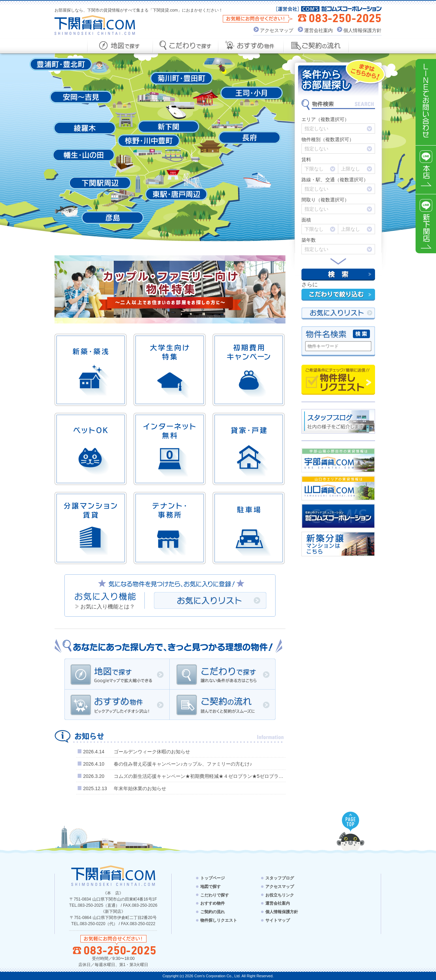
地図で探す (117, 674)
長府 (250, 138)
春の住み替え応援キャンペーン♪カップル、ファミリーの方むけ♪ (183, 764)
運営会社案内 (318, 30)
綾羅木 (85, 128)
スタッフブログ (280, 878)
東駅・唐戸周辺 (176, 194)
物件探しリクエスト (338, 380)
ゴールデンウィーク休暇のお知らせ (152, 752)
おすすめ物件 (117, 705)
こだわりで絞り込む (338, 295)
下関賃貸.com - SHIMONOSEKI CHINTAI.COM (113, 876)
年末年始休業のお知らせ (140, 788)
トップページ (213, 878)
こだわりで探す (223, 674)
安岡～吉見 (81, 97)
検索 (338, 275)
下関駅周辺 (100, 183)
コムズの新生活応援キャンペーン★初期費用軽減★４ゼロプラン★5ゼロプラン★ (201, 776)
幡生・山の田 (84, 155)
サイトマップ (278, 920)
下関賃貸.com (95, 25)
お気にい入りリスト (338, 313)
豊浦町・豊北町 (61, 64)
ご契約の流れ (223, 705)
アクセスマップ (277, 30)
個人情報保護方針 (362, 30)
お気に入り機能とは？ (108, 607)
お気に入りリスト (210, 600)
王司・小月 (252, 93)
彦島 (113, 218)
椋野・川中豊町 (149, 141)
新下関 (168, 127)
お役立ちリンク (280, 895)
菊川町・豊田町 (181, 78)
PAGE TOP (351, 822)
